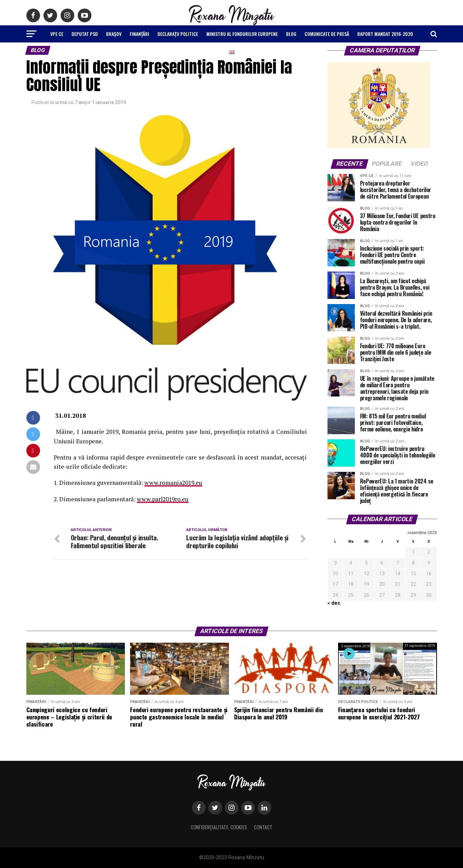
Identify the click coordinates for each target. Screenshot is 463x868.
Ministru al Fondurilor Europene (242, 34)
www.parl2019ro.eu (163, 499)
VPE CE (57, 34)
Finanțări (139, 34)
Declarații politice (178, 34)
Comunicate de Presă (327, 34)
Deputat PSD (85, 34)
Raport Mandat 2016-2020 (385, 34)
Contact (263, 827)
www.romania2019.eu (173, 483)
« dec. (335, 603)
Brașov (114, 34)
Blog (291, 34)
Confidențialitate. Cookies (219, 827)
